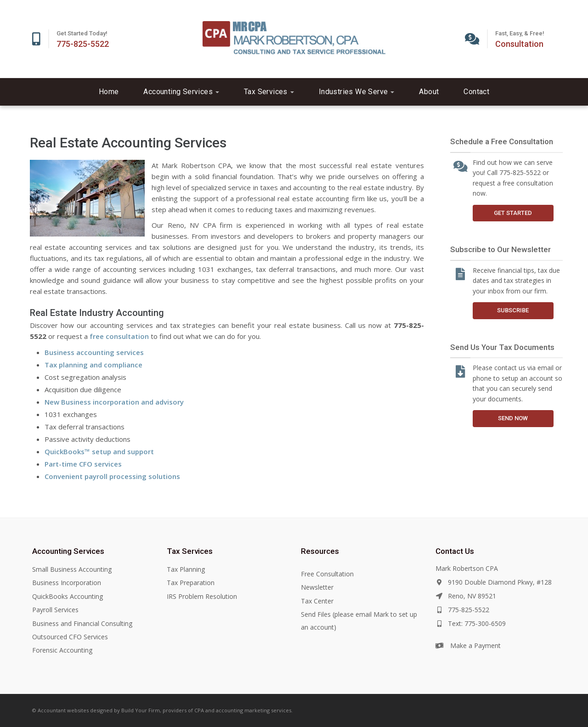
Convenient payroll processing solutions (112, 476)
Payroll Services (55, 610)
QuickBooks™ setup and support (99, 451)
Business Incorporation (67, 583)
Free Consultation (327, 574)
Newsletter (317, 587)
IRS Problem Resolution (202, 596)
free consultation (119, 336)
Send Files (316, 614)
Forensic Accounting (62, 650)
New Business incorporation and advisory (114, 402)
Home (109, 92)
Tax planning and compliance (93, 365)
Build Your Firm (141, 710)
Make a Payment (475, 645)
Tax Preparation (191, 583)
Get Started (513, 213)
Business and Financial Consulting (82, 623)
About (429, 92)
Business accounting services (94, 352)
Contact (476, 92)
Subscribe (513, 310)
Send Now (513, 418)
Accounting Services (181, 92)
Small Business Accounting (72, 569)
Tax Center (317, 601)
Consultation (519, 44)
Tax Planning (186, 569)
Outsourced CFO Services (70, 637)
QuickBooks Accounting (68, 596)
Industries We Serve (357, 92)
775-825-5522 (83, 44)
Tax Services (269, 92)
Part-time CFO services (83, 464)
